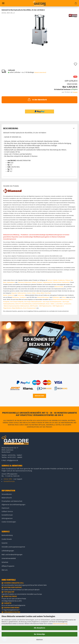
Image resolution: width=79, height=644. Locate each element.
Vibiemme (6, 306)
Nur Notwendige (39, 634)
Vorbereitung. (21, 295)
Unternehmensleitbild (9, 558)
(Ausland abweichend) (40, 72)
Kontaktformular (9, 481)
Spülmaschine (66, 282)
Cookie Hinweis (7, 539)
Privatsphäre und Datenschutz (12, 501)
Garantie (5, 543)
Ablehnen (39, 640)
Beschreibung (11, 128)
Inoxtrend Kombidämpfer (39, 304)
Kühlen (34, 293)
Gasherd (50, 280)
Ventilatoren (23, 297)
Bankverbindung (7, 535)
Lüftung (38, 293)
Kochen (29, 293)
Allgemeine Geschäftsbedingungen (13, 505)
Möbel (42, 293)
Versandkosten (7, 494)
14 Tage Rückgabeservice (10, 610)
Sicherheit (5, 562)
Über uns (5, 570)
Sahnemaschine (57, 282)
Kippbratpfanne (11, 282)
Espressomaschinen (14, 306)
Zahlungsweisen (7, 518)
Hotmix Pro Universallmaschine (23, 304)
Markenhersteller (59, 287)
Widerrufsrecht (7, 498)
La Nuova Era (67, 304)
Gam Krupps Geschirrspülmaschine (52, 302)
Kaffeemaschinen (22, 293)
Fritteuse (68, 280)
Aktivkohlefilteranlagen (43, 297)
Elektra (52, 304)
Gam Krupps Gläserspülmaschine (33, 302)
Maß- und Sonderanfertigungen (12, 555)
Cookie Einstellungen (9, 522)
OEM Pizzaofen (34, 306)
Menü (3, 3)
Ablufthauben (16, 297)
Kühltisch (34, 282)
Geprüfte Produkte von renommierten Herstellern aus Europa (22, 594)
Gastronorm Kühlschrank (24, 282)
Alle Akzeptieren (39, 628)
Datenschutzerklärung (60, 624)
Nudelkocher (61, 280)
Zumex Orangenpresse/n (30, 308)
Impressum (5, 508)
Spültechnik (11, 295)
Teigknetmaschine (48, 282)
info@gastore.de (12, 460)
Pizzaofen (40, 282)
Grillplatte (55, 280)
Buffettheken (56, 297)
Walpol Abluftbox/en (17, 308)
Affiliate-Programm (8, 566)
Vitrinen (64, 297)
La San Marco (59, 304)
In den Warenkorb (37, 100)
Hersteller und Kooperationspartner (13, 547)
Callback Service (7, 511)
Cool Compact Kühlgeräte (17, 302)
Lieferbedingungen (8, 551)
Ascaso (48, 304)
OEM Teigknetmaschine (45, 306)
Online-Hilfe (8, 479)
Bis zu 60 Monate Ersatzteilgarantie (13, 605)
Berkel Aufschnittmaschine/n (61, 299)
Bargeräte (14, 293)
